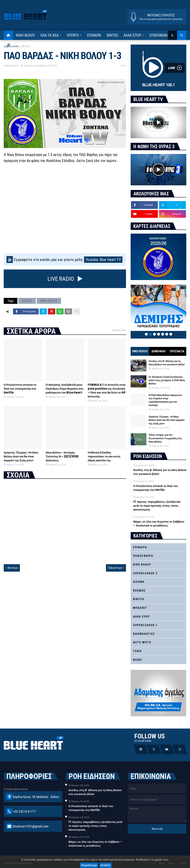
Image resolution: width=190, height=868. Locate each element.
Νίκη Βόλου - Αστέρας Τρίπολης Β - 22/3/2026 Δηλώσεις (62, 456)
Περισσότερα (89, 865)
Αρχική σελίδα (11, 46)
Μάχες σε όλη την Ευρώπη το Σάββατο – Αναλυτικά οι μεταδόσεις (159, 524)
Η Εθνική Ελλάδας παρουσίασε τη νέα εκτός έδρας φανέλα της (104, 456)
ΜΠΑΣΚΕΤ (140, 608)
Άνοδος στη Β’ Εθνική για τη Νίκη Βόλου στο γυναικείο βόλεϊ (167, 363)
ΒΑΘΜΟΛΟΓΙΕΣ (144, 634)
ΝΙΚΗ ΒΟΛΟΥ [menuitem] (25, 35)
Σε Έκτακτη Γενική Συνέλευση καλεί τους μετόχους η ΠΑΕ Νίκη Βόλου (167, 380)
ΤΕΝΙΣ (137, 651)
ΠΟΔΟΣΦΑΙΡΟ (143, 556)
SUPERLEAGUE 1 (145, 625)
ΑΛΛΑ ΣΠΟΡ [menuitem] (132, 35)
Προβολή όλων (119, 330)
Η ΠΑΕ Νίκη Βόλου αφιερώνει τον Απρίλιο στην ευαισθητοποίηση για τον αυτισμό (165, 400)
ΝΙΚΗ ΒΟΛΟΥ (49, 301)
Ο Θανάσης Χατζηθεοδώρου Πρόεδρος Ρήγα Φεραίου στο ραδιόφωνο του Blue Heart (64, 389)
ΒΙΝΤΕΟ (25, 46)
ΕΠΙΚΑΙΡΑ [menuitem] (94, 35)
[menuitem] (8, 35)
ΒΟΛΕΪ (138, 660)
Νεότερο (13, 568)
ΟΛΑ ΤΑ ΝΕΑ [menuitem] (50, 35)
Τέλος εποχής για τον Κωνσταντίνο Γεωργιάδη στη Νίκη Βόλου (165, 438)
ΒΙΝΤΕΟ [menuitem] (112, 35)
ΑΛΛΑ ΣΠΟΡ (141, 617)
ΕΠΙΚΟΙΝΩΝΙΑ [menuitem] (159, 35)
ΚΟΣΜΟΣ (139, 591)
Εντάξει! (106, 865)
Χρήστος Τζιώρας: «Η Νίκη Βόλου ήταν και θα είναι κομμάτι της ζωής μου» (21, 456)
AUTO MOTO (142, 642)
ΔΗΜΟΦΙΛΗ (158, 351)
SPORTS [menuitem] (73, 35)
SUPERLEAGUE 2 (145, 573)
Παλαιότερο (115, 568)
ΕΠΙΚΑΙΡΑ (140, 547)
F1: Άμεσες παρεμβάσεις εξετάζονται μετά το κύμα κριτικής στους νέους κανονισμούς (157, 506)
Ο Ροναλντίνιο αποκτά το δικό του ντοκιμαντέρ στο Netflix (20, 389)
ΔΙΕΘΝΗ (139, 582)
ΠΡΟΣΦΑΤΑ (177, 351)
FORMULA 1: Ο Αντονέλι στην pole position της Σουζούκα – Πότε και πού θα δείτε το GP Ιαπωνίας (107, 391)
